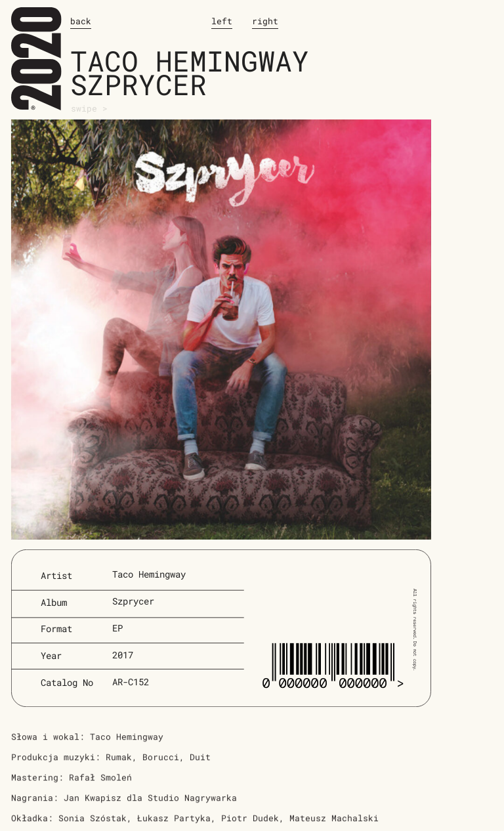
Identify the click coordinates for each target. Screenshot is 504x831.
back (81, 21)
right (265, 21)
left (222, 21)
